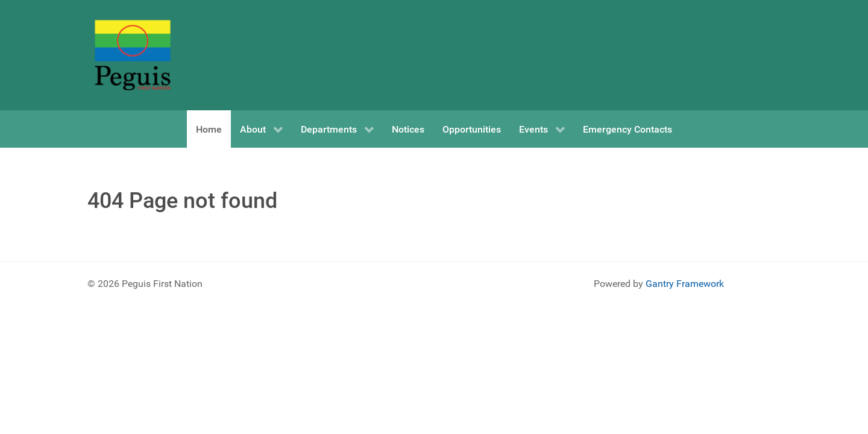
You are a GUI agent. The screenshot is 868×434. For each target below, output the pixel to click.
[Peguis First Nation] (133, 55)
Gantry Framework (685, 284)
